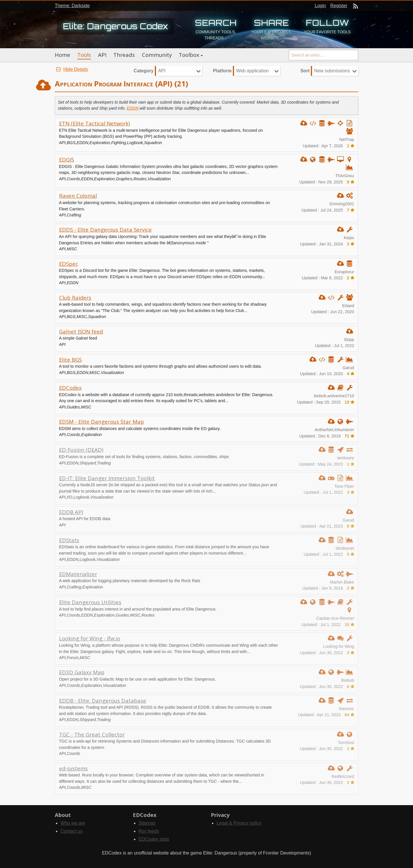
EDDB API (71, 512)
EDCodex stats (154, 839)
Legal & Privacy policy (239, 823)
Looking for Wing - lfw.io (90, 638)
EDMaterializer (78, 574)
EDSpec (69, 264)
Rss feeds (149, 831)
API (102, 55)
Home (63, 55)
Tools (84, 55)
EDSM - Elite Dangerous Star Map (102, 422)
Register (339, 6)
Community (157, 55)
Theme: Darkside (72, 6)
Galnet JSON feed (81, 331)
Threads (124, 55)
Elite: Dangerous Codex (115, 26)
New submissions (332, 71)
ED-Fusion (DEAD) (81, 450)
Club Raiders (75, 298)
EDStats (69, 540)
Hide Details (71, 69)
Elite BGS (70, 360)
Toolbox (189, 55)
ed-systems (73, 768)
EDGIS (67, 159)
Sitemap (147, 823)
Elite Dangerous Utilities (90, 602)
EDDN (133, 108)
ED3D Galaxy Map (82, 672)
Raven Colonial (78, 196)
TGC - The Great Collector (92, 734)
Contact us (71, 831)
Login (320, 6)
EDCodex (70, 388)
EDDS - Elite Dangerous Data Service (105, 229)
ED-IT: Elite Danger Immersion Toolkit (107, 478)
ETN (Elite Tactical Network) (95, 123)
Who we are (73, 823)
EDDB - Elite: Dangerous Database (103, 701)
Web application (252, 71)
